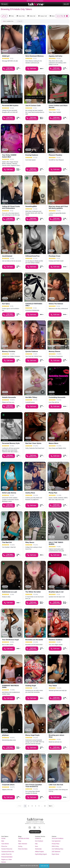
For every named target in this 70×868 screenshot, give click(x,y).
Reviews (4, 862)
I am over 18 (44, 866)
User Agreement (56, 841)
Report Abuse (55, 854)
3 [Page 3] (32, 806)
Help (36, 844)
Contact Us (38, 838)
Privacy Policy (56, 844)
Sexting (20, 846)
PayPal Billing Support (41, 854)
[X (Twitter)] (40, 827)
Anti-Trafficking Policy (58, 849)
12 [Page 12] (45, 806)
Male (3, 841)
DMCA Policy (55, 846)
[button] (3, 28)
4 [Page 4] (36, 806)
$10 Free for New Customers (35, 1)
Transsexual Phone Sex (8, 852)
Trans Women (5, 844)
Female (3, 838)
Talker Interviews (23, 844)
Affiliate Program (39, 852)
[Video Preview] (43, 150)
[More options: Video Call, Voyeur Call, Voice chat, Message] (42, 118)
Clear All (20, 21)
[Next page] (51, 806)
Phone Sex (4, 846)
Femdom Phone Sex (7, 849)
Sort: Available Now (9, 21)
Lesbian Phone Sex (7, 854)
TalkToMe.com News (24, 838)
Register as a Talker (7, 859)
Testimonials (38, 849)
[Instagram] (35, 827)
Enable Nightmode (35, 832)
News (37, 846)
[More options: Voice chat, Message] (42, 69)
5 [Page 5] (39, 806)
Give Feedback (39, 841)
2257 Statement (56, 852)
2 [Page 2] (29, 806)
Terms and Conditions (58, 838)
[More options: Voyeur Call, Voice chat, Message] (19, 69)
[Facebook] (30, 827)
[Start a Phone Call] (8, 69)
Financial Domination (7, 857)
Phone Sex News (23, 849)
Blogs (20, 841)
